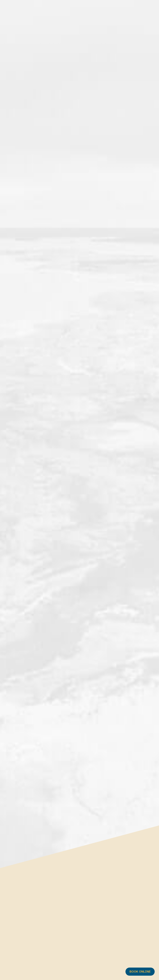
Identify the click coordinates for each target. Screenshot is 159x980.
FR (142, 9)
